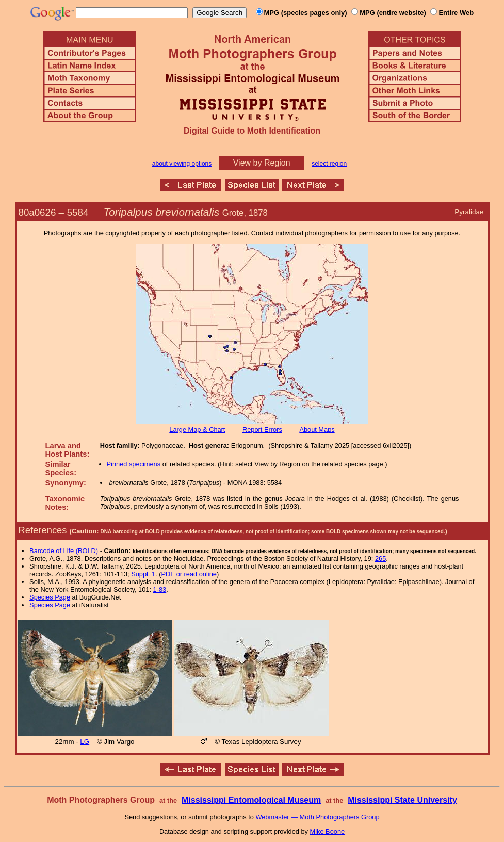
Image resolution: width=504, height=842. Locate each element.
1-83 (160, 589)
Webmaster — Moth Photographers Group (317, 817)
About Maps (317, 430)
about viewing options (182, 164)
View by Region (262, 163)
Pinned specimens (134, 464)
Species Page (50, 597)
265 (380, 558)
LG (85, 742)
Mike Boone (328, 831)
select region (329, 164)
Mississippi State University (402, 800)
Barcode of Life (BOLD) (64, 551)
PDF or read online (189, 574)
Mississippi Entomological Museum (251, 800)
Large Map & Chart (197, 430)
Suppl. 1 (143, 574)
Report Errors (262, 430)
